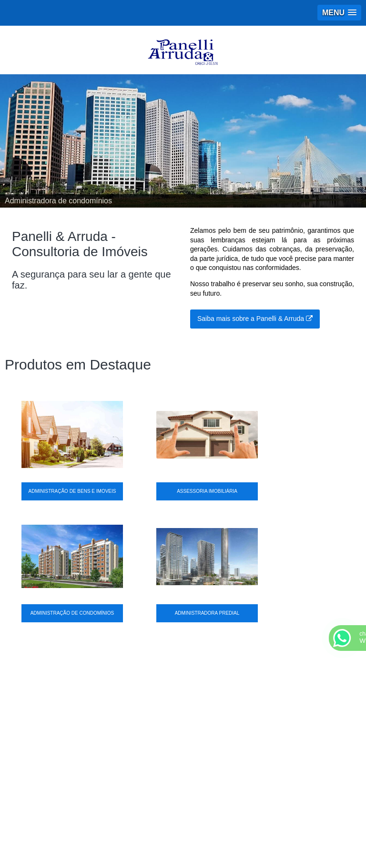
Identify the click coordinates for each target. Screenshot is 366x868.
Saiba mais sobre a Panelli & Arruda (255, 319)
